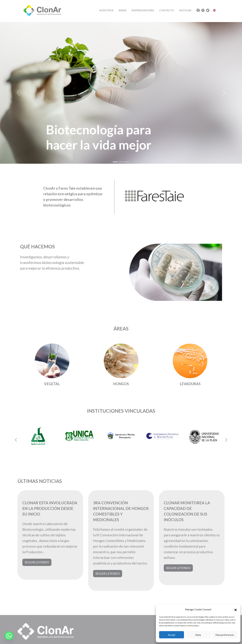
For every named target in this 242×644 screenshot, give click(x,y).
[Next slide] (226, 440)
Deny (198, 635)
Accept (172, 635)
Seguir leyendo (37, 562)
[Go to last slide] (16, 440)
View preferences (225, 635)
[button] (236, 610)
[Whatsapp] (9, 636)
